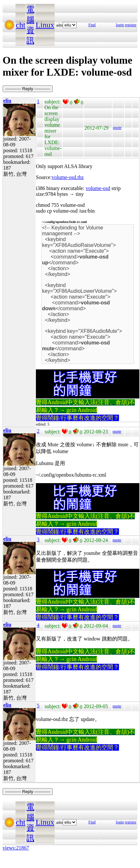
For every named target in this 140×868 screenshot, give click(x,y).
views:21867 (16, 848)
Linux (45, 25)
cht (21, 25)
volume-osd (98, 188)
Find (92, 25)
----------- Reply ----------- (28, 89)
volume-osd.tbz (68, 177)
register (131, 25)
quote (117, 128)
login (120, 25)
